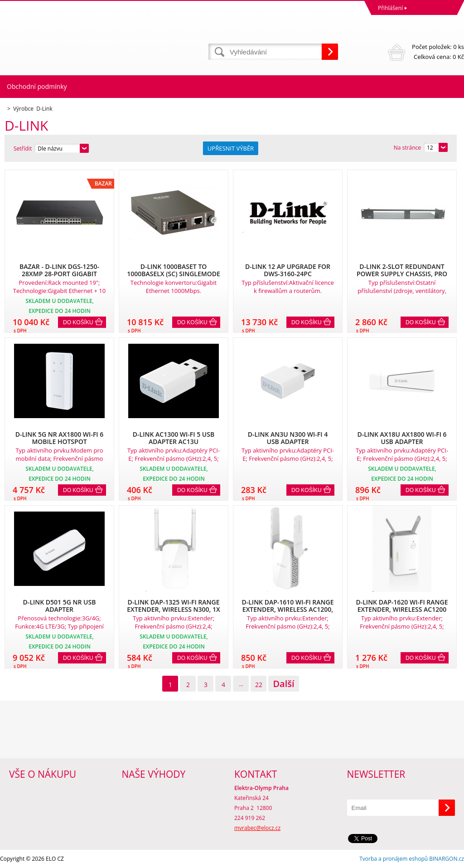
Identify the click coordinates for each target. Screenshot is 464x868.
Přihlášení (390, 8)
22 (259, 685)
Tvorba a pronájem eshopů (394, 859)
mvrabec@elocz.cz (257, 828)
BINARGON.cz (447, 859)
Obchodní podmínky (37, 86)
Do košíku (78, 322)
